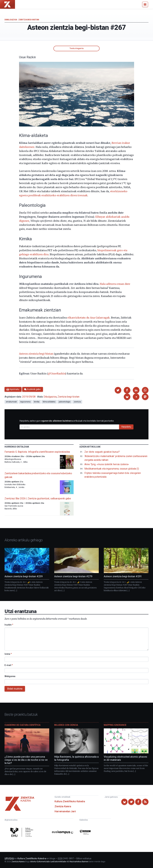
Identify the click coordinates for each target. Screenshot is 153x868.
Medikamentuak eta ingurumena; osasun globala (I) (112, 469)
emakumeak (11, 402)
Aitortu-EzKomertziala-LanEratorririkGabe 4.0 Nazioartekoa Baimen (59, 862)
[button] (118, 390)
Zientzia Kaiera (63, 806)
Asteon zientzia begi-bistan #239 (24, 576)
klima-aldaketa (49, 402)
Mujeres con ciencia (66, 725)
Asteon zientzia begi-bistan (36, 354)
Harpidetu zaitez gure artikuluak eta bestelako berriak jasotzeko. (67, 421)
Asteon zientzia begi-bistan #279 (73, 576)
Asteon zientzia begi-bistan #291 (123, 576)
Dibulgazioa (11, 20)
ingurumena (25, 402)
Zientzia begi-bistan (29, 20)
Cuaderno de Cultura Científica (23, 725)
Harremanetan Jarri (65, 811)
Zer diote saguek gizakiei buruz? (102, 452)
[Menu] (145, 4)
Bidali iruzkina (15, 689)
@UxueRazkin (57, 373)
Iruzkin (9, 625)
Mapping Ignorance (115, 725)
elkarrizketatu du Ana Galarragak (89, 318)
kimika (37, 402)
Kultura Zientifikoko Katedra (70, 801)
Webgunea (10, 676)
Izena (8, 654)
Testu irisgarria (76, 48)
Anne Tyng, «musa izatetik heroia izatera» (107, 464)
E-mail (9, 665)
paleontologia (65, 402)
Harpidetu (126, 427)
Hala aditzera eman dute (115, 284)
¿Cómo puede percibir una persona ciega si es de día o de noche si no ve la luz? (26, 760)
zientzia (77, 402)
